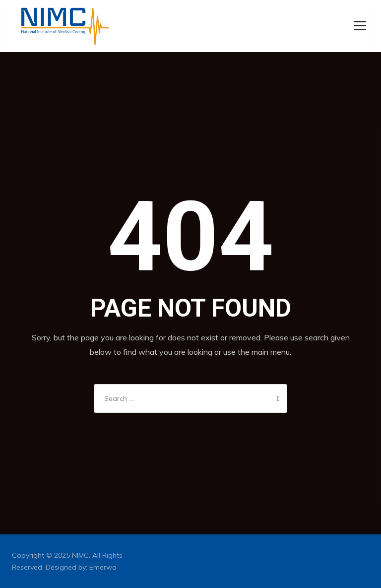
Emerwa (103, 567)
